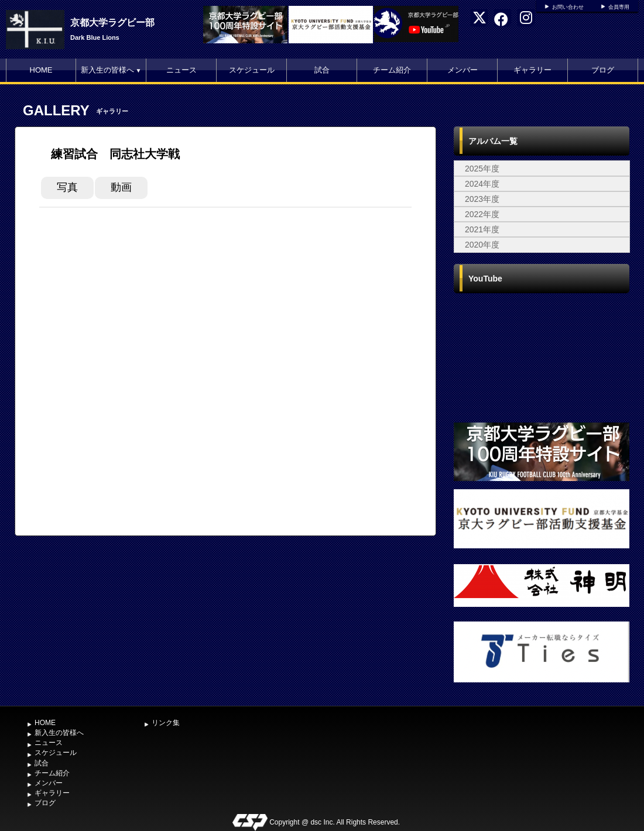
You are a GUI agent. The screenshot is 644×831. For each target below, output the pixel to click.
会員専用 (619, 7)
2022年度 (482, 214)
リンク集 (166, 723)
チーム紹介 (392, 70)
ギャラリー (532, 70)
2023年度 (482, 199)
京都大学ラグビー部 (112, 23)
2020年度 (482, 245)
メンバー (463, 70)
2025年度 (482, 169)
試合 (322, 70)
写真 (67, 187)
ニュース (181, 70)
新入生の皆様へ (111, 70)
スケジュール (252, 70)
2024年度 (482, 184)
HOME (41, 70)
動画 (121, 187)
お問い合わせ (568, 7)
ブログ (603, 70)
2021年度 (482, 229)
